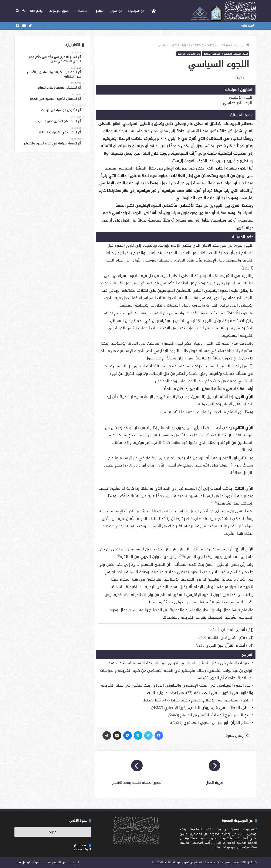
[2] (182, 555)
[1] (214, 502)
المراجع (100, 11)
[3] (117, 555)
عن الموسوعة (136, 11)
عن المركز (116, 11)
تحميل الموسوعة (59, 11)
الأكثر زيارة (248, 26)
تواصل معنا (37, 11)
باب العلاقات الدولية (189, 54)
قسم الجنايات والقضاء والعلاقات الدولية (207, 45)
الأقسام (82, 11)
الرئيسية (242, 45)
